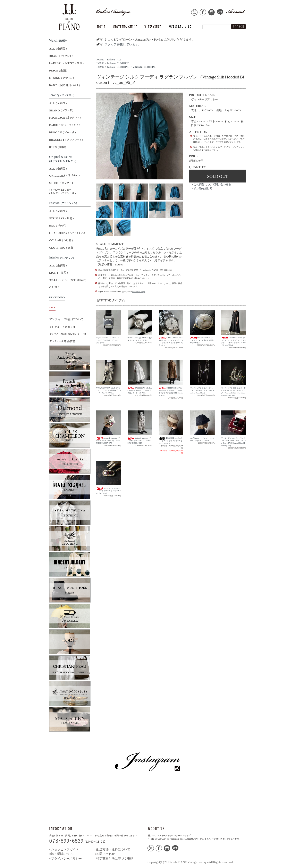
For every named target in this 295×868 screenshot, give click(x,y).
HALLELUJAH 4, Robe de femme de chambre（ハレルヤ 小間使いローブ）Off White (140, 390)
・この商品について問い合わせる (211, 184)
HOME (100, 60)
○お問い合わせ (105, 854)
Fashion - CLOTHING (118, 63)
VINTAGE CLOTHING (145, 67)
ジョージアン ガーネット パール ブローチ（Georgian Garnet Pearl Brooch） (109, 491)
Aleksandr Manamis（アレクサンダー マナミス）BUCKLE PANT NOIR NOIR (140, 441)
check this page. (139, 292)
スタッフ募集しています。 (123, 44)
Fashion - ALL (114, 60)
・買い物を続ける (202, 188)
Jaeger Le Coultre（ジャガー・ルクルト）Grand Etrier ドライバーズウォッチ (108, 340)
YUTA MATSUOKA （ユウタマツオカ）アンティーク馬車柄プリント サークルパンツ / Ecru (109, 390)
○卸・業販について (62, 854)
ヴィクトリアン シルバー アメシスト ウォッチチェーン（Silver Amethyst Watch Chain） (202, 390)
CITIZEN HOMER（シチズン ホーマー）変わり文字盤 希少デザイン (202, 340)
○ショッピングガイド (64, 849)
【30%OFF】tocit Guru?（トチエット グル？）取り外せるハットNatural (170, 441)
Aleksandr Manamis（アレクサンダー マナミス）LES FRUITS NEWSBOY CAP (108, 441)
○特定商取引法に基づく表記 (114, 859)
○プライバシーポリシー (65, 859)
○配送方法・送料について (112, 849)
